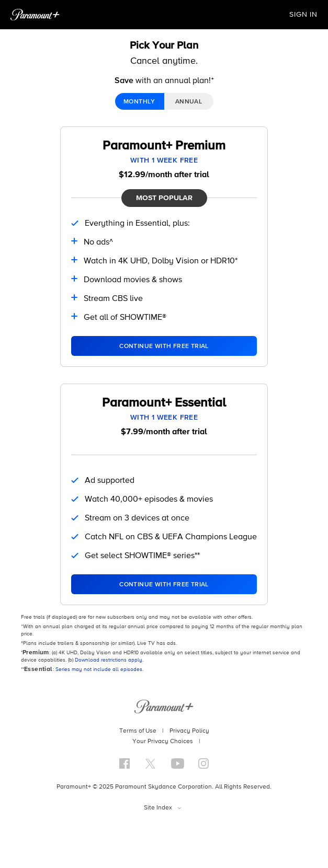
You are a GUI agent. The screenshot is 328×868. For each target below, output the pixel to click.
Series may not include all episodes (99, 669)
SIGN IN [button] (303, 15)
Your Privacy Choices (163, 742)
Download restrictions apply (109, 660)
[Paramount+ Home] (35, 15)
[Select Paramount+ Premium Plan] (164, 346)
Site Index (158, 808)
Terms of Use (138, 731)
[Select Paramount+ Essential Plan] (164, 584)
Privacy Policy (189, 731)
